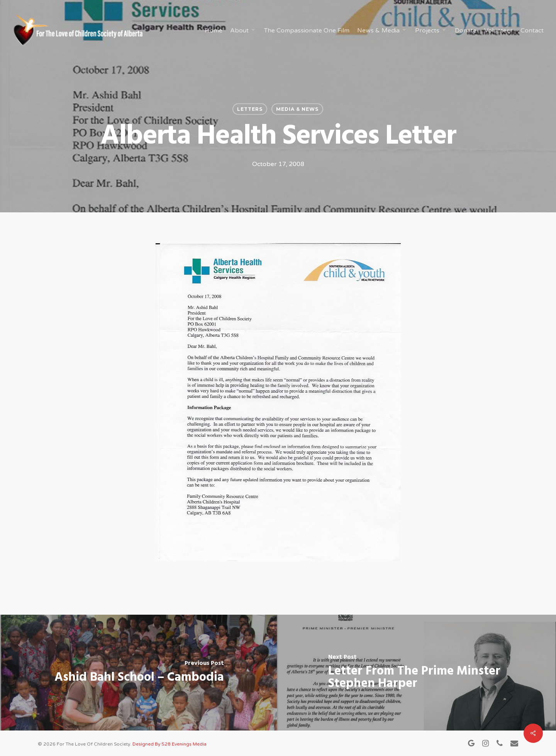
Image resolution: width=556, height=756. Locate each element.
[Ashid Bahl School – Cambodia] (139, 673)
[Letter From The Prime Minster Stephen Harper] (417, 673)
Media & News (297, 109)
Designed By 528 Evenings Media (170, 744)
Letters (250, 109)
